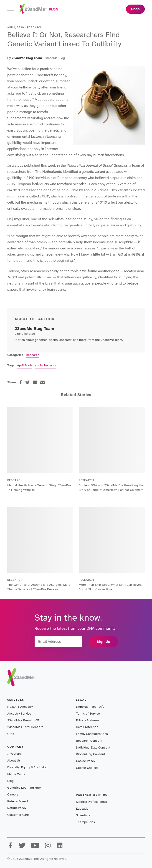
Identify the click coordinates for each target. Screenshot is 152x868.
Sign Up (104, 642)
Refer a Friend (18, 801)
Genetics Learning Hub (24, 788)
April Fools (25, 365)
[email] (43, 382)
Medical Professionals (91, 802)
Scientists (83, 815)
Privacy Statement (89, 720)
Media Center (17, 774)
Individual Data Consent (93, 748)
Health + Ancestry (20, 707)
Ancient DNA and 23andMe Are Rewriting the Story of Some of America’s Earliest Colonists (111, 488)
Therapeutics (85, 822)
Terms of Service (88, 714)
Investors (14, 754)
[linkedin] (35, 382)
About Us (14, 760)
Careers (13, 794)
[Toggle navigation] (11, 9)
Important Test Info (90, 707)
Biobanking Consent (91, 754)
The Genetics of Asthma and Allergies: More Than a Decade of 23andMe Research (39, 587)
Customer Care (18, 815)
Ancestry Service (19, 714)
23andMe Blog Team (27, 58)
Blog (10, 781)
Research (33, 355)
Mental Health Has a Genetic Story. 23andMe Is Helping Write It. (39, 488)
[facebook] (21, 382)
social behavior (46, 365)
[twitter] (28, 382)
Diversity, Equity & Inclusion (27, 767)
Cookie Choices (87, 768)
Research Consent (89, 741)
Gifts (11, 734)
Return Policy (17, 808)
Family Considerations (92, 734)
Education (83, 809)
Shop (135, 9)
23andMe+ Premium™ (23, 720)
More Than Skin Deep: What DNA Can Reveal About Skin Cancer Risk (110, 587)
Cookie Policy (86, 761)
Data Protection (87, 727)
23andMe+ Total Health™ (25, 727)
